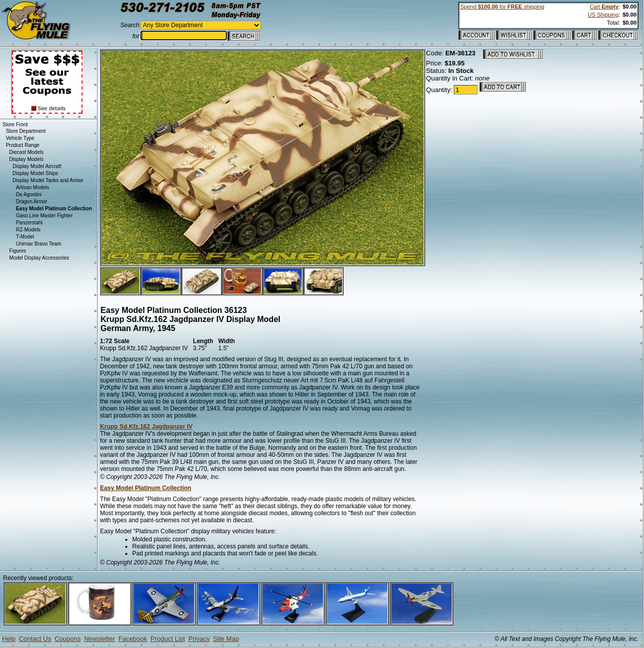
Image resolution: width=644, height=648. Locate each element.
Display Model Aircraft (37, 166)
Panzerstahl (29, 223)
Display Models (26, 159)
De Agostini (29, 194)
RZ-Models (28, 230)
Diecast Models (26, 152)
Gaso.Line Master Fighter (45, 216)
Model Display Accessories (39, 258)
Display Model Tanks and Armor (48, 180)
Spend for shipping (502, 7)
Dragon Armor (32, 201)
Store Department (26, 131)
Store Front (15, 125)
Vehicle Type (20, 138)
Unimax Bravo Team (39, 244)
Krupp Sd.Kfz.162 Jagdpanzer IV (146, 427)
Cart (604, 7)
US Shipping (603, 15)
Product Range (23, 145)
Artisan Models (33, 187)
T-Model (25, 237)
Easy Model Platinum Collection (146, 488)
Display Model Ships (35, 173)
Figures (17, 251)
